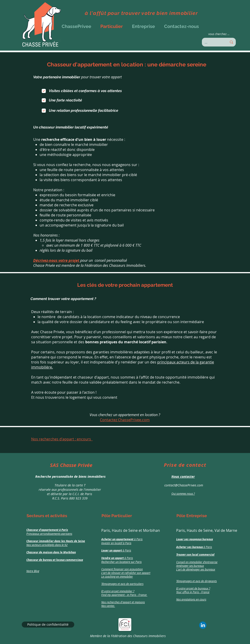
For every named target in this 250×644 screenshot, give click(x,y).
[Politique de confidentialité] (48, 625)
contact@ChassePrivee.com (183, 485)
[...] (212, 42)
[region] (69, 481)
